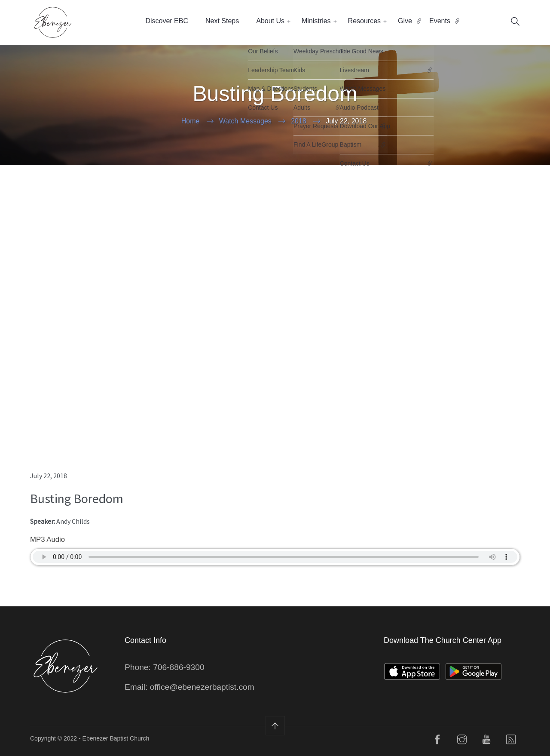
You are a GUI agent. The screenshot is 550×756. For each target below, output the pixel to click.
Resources (364, 21)
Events (440, 21)
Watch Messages (245, 121)
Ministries (316, 21)
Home (191, 121)
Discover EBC (167, 21)
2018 (299, 121)
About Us (270, 21)
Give (405, 21)
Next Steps (222, 21)
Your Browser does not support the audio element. (275, 557)
